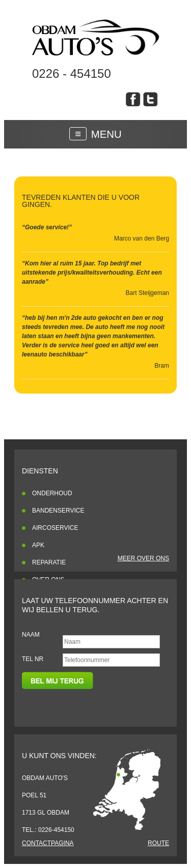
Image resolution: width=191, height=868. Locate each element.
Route (158, 843)
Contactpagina (48, 843)
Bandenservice (58, 511)
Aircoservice (55, 528)
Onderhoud (52, 493)
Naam (31, 635)
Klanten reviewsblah (96, 37)
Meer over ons (143, 558)
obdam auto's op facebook (133, 99)
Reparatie (49, 562)
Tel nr (33, 659)
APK (38, 545)
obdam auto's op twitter (151, 99)
